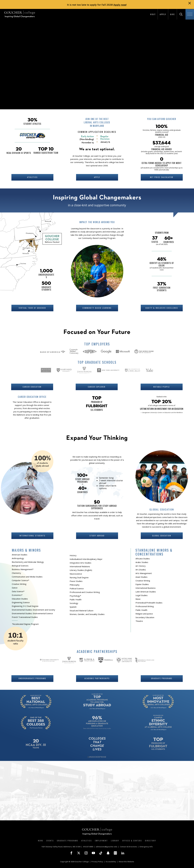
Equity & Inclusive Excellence (162, 308)
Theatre (139, 621)
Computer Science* (20, 580)
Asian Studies (141, 577)
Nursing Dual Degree (79, 577)
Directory (151, 841)
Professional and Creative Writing (85, 592)
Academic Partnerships (97, 678)
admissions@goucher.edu (106, 847)
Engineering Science (21, 602)
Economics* (17, 595)
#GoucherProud (98, 757)
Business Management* (23, 569)
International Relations (80, 566)
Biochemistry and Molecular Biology (28, 562)
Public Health (76, 599)
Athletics (32, 177)
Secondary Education (145, 617)
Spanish (73, 607)
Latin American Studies (146, 592)
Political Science (77, 588)
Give (172, 14)
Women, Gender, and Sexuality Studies (87, 614)
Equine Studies (142, 584)
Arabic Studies (142, 562)
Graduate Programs (162, 678)
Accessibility (111, 862)
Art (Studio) (141, 570)
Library (115, 841)
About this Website (126, 862)
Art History (141, 566)
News (41, 841)
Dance (15, 588)
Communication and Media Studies (27, 577)
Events (50, 841)
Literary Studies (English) (81, 570)
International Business (146, 588)
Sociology (74, 603)
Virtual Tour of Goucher (32, 308)
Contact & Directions (128, 847)
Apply (163, 14)
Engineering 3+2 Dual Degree (25, 606)
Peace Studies (76, 581)
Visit (153, 14)
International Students (32, 536)
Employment (101, 841)
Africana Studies (143, 559)
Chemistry (16, 573)
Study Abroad (97, 536)
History (73, 555)
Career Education (32, 387)
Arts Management (144, 573)
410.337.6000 (88, 847)
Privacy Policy (97, 862)
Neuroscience (76, 574)
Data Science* (18, 591)
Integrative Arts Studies (80, 563)
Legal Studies (142, 595)
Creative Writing (19, 584)
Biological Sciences (20, 566)
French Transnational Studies (25, 617)
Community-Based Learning (97, 308)
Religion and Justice (144, 614)
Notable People (162, 387)
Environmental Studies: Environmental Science (32, 613)
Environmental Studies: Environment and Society (33, 610)
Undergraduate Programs (32, 678)
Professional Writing (145, 606)
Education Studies (20, 599)
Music (138, 599)
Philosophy (75, 585)
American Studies (20, 555)
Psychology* (75, 596)
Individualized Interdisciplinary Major (86, 559)
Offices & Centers (132, 841)
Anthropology (18, 558)
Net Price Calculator (162, 177)
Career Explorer (97, 387)
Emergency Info (146, 847)
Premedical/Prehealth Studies (149, 603)
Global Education (162, 536)
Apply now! (120, 5)
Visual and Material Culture (82, 611)
